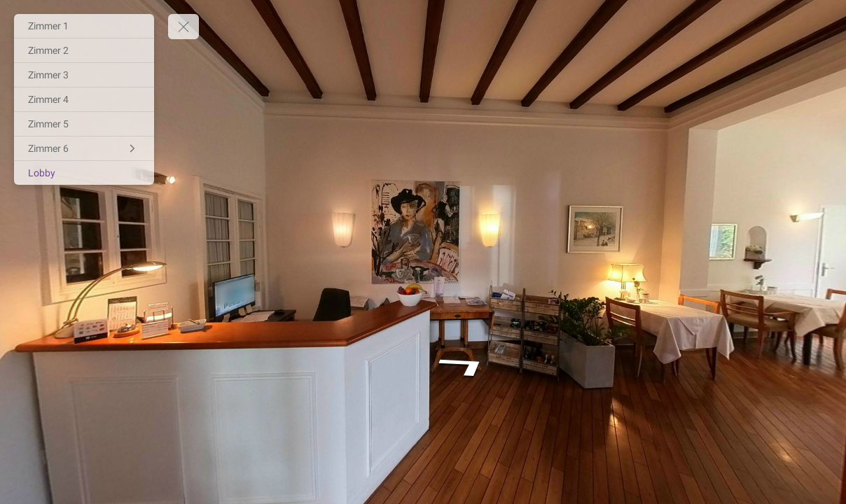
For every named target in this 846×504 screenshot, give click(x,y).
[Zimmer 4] (84, 99)
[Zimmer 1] (84, 26)
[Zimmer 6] (84, 148)
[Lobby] (84, 173)
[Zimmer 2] (84, 50)
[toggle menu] (183, 27)
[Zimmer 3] (84, 75)
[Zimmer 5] (84, 124)
